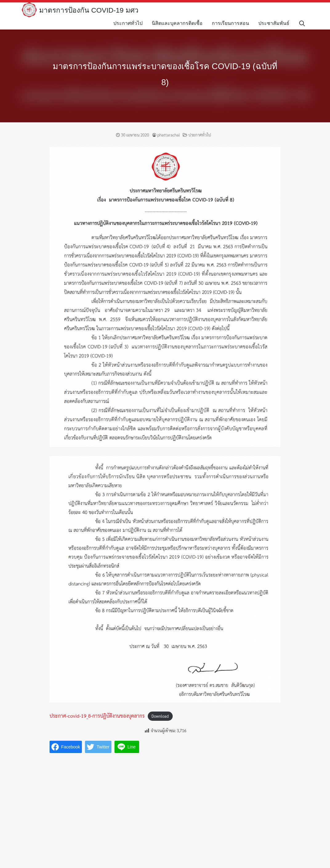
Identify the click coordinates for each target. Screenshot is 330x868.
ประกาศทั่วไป (131, 23)
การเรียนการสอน (233, 23)
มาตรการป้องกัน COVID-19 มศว (91, 10)
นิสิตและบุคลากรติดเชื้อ (180, 23)
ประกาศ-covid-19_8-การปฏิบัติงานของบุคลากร (97, 716)
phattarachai (169, 135)
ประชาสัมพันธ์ (277, 23)
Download (160, 716)
